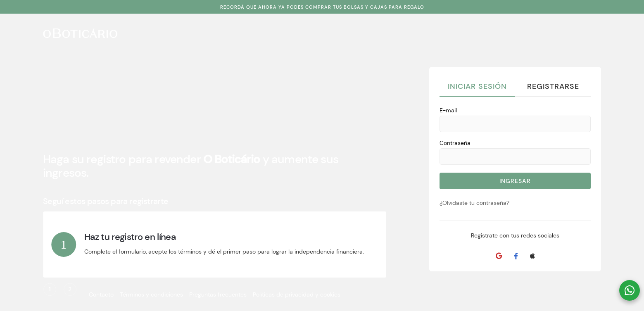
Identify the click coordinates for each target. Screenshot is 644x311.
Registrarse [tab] (553, 86)
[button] (630, 290)
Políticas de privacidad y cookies (297, 294)
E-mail (448, 110)
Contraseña (455, 143)
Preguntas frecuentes (218, 294)
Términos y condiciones (151, 294)
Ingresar (515, 181)
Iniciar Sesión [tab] (477, 86)
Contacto (101, 294)
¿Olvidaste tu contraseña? (474, 203)
